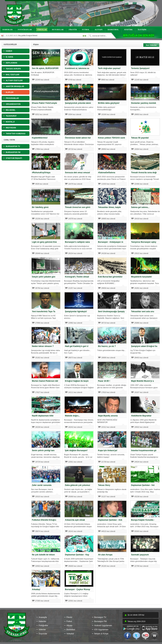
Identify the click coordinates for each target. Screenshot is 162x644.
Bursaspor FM (100, 621)
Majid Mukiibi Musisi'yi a (142, 381)
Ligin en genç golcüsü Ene (44, 242)
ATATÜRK (128, 29)
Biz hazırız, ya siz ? (107, 346)
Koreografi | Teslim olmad (77, 277)
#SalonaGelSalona (107, 173)
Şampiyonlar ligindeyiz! (76, 312)
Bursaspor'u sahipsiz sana (77, 242)
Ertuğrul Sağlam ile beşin (77, 381)
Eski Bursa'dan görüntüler (110, 277)
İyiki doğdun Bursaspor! (76, 450)
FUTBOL (86, 29)
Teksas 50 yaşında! (140, 138)
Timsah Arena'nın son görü (78, 207)
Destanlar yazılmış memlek (144, 103)
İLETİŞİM (142, 29)
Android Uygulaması (103, 625)
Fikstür (69, 617)
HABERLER (8, 29)
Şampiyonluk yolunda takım (78, 103)
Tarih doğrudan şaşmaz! (109, 68)
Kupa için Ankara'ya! (108, 450)
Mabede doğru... (72, 416)
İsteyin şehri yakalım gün (44, 277)
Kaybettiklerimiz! (40, 138)
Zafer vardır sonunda (42, 485)
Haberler (42, 621)
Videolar (42, 630)
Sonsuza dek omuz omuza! (77, 173)
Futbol (69, 621)
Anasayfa (43, 617)
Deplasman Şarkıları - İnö (143, 485)
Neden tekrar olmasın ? (43, 346)
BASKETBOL (113, 29)
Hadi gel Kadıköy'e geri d (77, 346)
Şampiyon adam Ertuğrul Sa (144, 346)
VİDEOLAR (42, 29)
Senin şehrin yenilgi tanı (43, 450)
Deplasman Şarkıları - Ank (110, 520)
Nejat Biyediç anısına (108, 416)
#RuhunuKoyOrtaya (41, 173)
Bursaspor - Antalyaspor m (111, 242)
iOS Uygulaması (101, 630)
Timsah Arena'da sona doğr (144, 173)
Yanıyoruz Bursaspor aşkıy (144, 242)
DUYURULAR (58, 29)
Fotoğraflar (43, 625)
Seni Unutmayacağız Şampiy (111, 312)
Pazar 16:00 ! (104, 381)
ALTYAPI (99, 29)
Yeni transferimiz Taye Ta (44, 312)
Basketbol (71, 630)
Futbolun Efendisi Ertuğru (44, 520)
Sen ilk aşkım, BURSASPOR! (45, 68)
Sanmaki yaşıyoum (140, 555)
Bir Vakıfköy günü (40, 207)
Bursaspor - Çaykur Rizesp (77, 589)
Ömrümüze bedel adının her (78, 138)
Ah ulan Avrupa (105, 555)
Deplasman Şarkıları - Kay (77, 555)
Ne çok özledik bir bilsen (43, 555)
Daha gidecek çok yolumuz (77, 485)
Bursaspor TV (100, 617)
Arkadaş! (36, 589)
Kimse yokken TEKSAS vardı (112, 138)
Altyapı (69, 625)
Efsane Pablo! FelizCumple (44, 103)
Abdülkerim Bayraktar (141, 416)
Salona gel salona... (140, 207)
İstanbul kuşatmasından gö (144, 450)
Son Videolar (151, 45)
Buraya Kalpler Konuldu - (143, 520)
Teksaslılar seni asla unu (143, 312)
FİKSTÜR (73, 29)
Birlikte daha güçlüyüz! (109, 103)
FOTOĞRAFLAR (25, 29)
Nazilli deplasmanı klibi (43, 416)
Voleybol (70, 634)
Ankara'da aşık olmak (75, 520)
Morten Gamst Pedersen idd (45, 381)
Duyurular (43, 634)
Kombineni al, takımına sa (77, 68)
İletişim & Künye (101, 634)
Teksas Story (104, 485)
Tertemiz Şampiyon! (140, 68)
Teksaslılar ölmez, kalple (109, 207)
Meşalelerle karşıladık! (141, 277)
